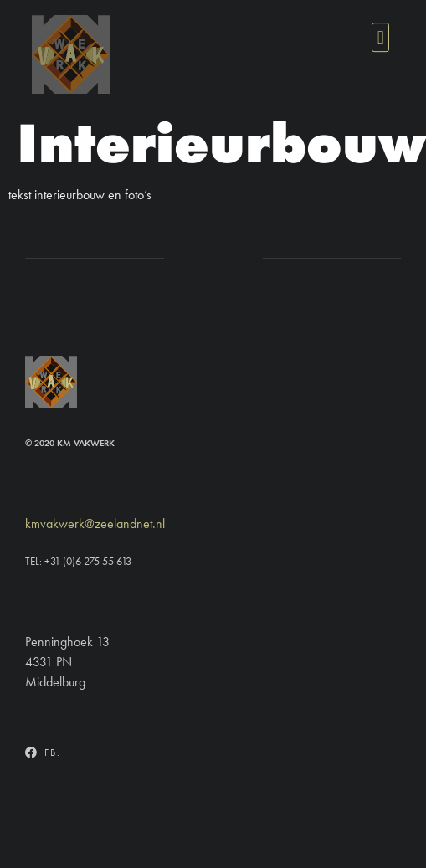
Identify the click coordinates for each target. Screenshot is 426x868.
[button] (380, 36)
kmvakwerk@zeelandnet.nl (95, 524)
